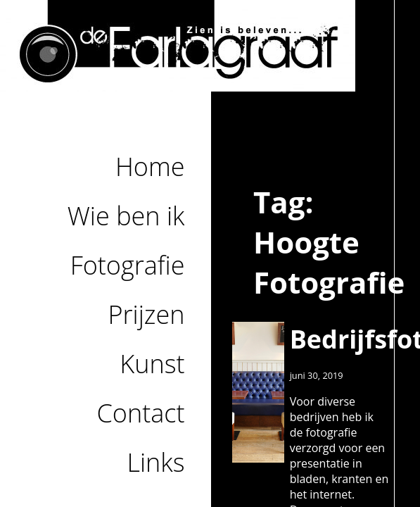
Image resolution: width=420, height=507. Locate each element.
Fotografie (128, 265)
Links (155, 462)
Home (150, 167)
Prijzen (147, 314)
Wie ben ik (126, 216)
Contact (141, 413)
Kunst (152, 364)
